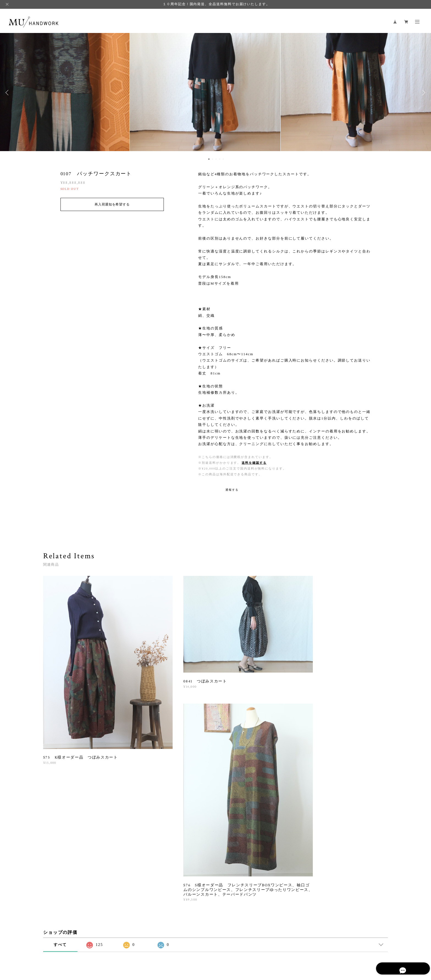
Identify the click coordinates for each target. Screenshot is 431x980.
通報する (232, 490)
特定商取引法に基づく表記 (133, 946)
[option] (216, 93)
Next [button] (423, 93)
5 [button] (223, 159)
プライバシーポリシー (91, 946)
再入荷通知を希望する (112, 204)
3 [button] (216, 159)
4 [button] (220, 159)
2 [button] (212, 159)
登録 (335, 868)
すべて (60, 789)
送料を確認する (254, 463)
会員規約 (161, 946)
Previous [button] (8, 93)
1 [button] (209, 159)
